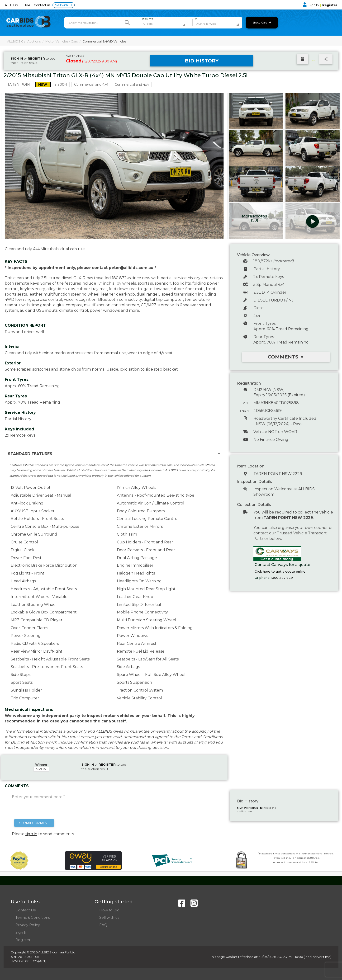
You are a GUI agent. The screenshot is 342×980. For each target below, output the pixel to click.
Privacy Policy (28, 925)
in (196, 19)
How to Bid (109, 910)
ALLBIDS (12, 5)
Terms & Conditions (33, 917)
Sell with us (64, 5)
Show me (147, 19)
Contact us (42, 5)
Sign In (311, 5)
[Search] (127, 23)
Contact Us (26, 910)
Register (330, 5)
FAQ (103, 925)
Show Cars (262, 22)
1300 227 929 (282, 578)
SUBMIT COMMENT (34, 823)
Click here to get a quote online (280, 571)
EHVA (26, 5)
